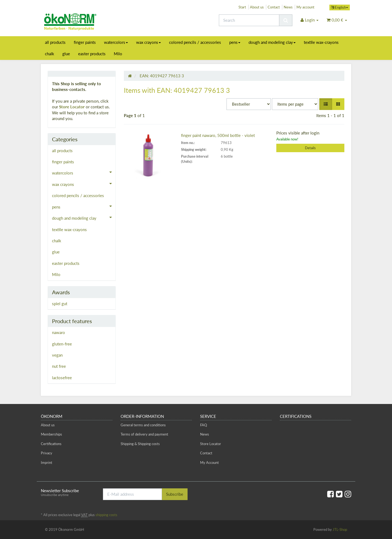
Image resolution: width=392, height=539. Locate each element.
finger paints (85, 42)
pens (235, 42)
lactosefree (62, 378)
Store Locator (72, 107)
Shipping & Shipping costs (140, 444)
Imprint (47, 463)
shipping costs (106, 515)
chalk (50, 54)
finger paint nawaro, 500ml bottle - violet (218, 135)
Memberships (51, 434)
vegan (57, 355)
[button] (326, 104)
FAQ (203, 425)
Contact (274, 7)
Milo (118, 54)
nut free (59, 366)
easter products (92, 54)
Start (242, 7)
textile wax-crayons (321, 42)
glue (66, 54)
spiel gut (60, 304)
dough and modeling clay (272, 42)
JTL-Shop (340, 529)
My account (305, 7)
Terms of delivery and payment (144, 434)
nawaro (59, 332)
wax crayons (148, 42)
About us (257, 7)
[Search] (249, 20)
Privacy (47, 453)
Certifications (51, 444)
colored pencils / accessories (195, 42)
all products (55, 42)
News (288, 7)
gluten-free (62, 344)
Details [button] (310, 148)
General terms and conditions (143, 425)
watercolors (116, 42)
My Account (209, 463)
